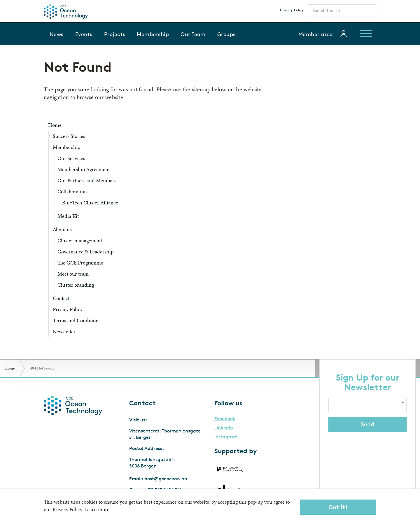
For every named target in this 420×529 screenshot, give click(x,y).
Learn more (97, 509)
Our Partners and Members (87, 180)
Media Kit (68, 216)
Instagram (226, 437)
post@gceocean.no (166, 479)
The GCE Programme (80, 263)
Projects (115, 34)
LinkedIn (224, 428)
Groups (226, 34)
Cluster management (80, 240)
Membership (153, 34)
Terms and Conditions (77, 320)
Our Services (71, 158)
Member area (316, 34)
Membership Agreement (84, 169)
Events (84, 34)
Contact (61, 298)
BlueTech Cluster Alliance (90, 203)
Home (55, 125)
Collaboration (72, 191)
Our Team (193, 34)
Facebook (225, 419)
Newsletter (64, 331)
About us (62, 229)
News (57, 34)
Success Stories (69, 136)
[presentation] (368, 459)
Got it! (338, 507)
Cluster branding (76, 285)
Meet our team (73, 274)
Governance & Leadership (85, 252)
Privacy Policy (292, 10)
